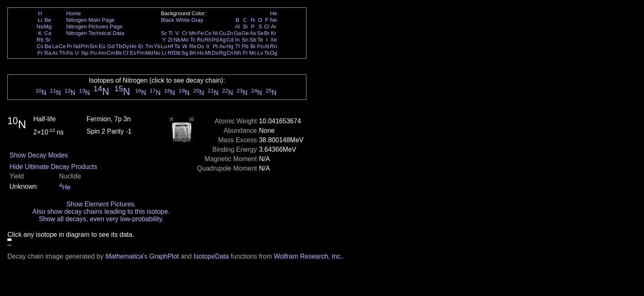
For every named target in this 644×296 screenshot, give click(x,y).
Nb (177, 40)
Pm (85, 46)
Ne (274, 20)
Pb (245, 46)
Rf (170, 53)
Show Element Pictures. (101, 204)
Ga (237, 33)
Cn (230, 53)
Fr (40, 53)
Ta (177, 46)
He (274, 13)
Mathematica (124, 256)
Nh (238, 53)
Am (102, 53)
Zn (230, 33)
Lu (164, 46)
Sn (245, 40)
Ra (48, 53)
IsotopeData (211, 256)
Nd (77, 46)
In (238, 40)
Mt (208, 53)
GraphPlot (164, 256)
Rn (274, 46)
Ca (48, 33)
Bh (193, 53)
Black (168, 20)
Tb (119, 46)
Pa (69, 53)
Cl (267, 27)
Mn (193, 33)
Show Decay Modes (39, 155)
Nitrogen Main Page (90, 20)
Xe (274, 40)
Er (141, 46)
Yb (157, 46)
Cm (111, 53)
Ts (267, 53)
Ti (171, 33)
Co (208, 33)
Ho (133, 46)
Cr (185, 33)
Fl (245, 53)
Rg (222, 53)
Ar (273, 27)
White (183, 20)
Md (149, 53)
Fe (200, 33)
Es (133, 53)
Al (237, 27)
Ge (245, 33)
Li (40, 20)
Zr (171, 40)
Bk (119, 53)
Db (177, 53)
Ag (222, 40)
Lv (260, 53)
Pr (70, 46)
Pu (93, 53)
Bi (253, 46)
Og (274, 53)
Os (201, 46)
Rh (208, 40)
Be (48, 20)
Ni (215, 33)
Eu (102, 46)
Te (260, 40)
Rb (40, 40)
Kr (273, 33)
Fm (141, 53)
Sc (164, 33)
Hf (170, 46)
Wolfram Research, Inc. (308, 256)
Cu (222, 33)
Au (222, 46)
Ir (208, 46)
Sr (48, 40)
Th (62, 53)
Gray (197, 20)
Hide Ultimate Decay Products (53, 167)
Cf (125, 53)
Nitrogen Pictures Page (94, 27)
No (157, 53)
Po (260, 46)
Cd (230, 40)
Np (85, 53)
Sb (253, 40)
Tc (193, 40)
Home (74, 13)
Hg (230, 46)
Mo (185, 40)
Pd (215, 40)
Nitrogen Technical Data (95, 33)
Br (267, 33)
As (253, 33)
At (267, 46)
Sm (94, 46)
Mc (253, 53)
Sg (185, 53)
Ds (215, 53)
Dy (126, 46)
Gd (111, 46)
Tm (149, 46)
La (55, 46)
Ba (48, 46)
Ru (201, 40)
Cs (40, 46)
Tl (238, 46)
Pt (215, 46)
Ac (55, 53)
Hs (200, 53)
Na (40, 27)
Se (260, 33)
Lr (164, 53)
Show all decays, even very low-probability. (101, 219)
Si (245, 27)
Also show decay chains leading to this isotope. (101, 212)
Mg (48, 27)
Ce (62, 46)
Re (193, 46)
